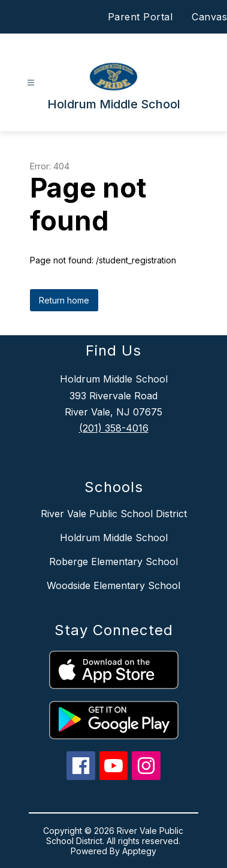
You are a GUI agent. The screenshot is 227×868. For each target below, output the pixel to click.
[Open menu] (31, 83)
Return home (64, 300)
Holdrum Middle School (114, 538)
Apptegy (139, 851)
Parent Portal (140, 17)
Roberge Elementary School (113, 562)
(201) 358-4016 (114, 428)
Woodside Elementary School (113, 585)
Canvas (209, 17)
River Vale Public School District (114, 514)
